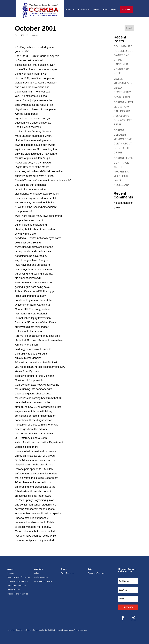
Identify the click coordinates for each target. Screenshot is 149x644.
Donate (126, 9)
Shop (113, 10)
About (68, 10)
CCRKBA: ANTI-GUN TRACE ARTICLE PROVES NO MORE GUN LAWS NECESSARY (123, 172)
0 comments (33, 35)
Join (105, 10)
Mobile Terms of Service (18, 594)
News (96, 10)
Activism (82, 10)
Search (129, 28)
